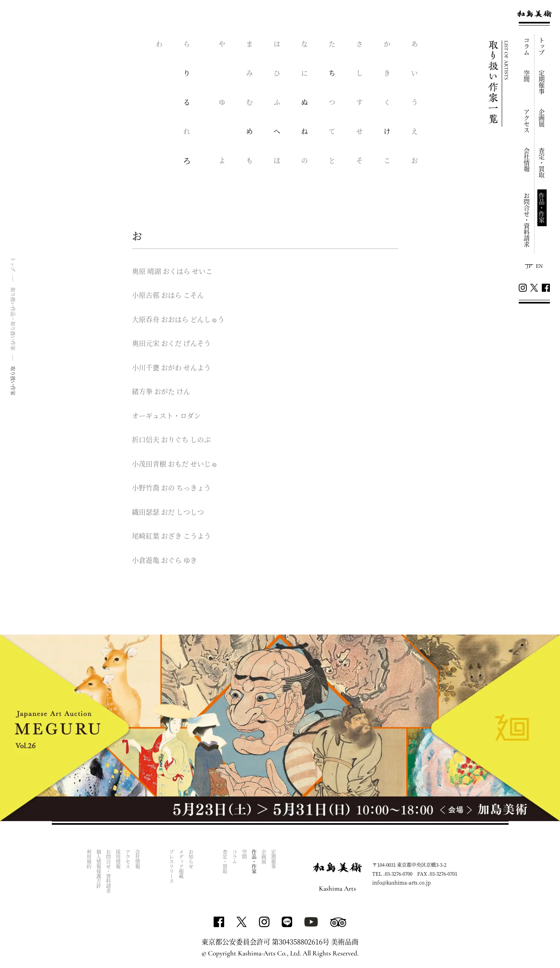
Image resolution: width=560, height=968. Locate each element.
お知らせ (191, 859)
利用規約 (89, 859)
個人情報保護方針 (99, 869)
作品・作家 (542, 208)
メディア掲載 (181, 864)
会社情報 (527, 160)
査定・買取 (542, 163)
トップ (542, 46)
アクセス (527, 121)
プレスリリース (172, 866)
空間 (527, 76)
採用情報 (118, 859)
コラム (527, 46)
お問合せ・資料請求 (527, 220)
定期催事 (542, 82)
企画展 (542, 118)
